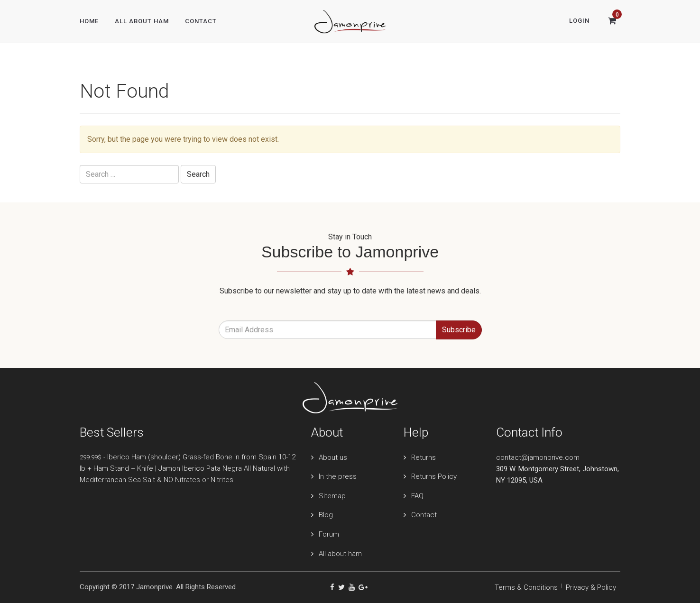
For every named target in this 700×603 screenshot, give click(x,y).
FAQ (417, 496)
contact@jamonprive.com (538, 457)
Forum (329, 534)
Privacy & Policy (591, 587)
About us (333, 457)
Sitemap (332, 496)
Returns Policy (434, 476)
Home (89, 21)
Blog (326, 515)
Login (579, 21)
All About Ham (142, 21)
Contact (201, 21)
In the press (338, 476)
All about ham (340, 554)
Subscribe (459, 330)
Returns (424, 457)
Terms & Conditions (526, 587)
